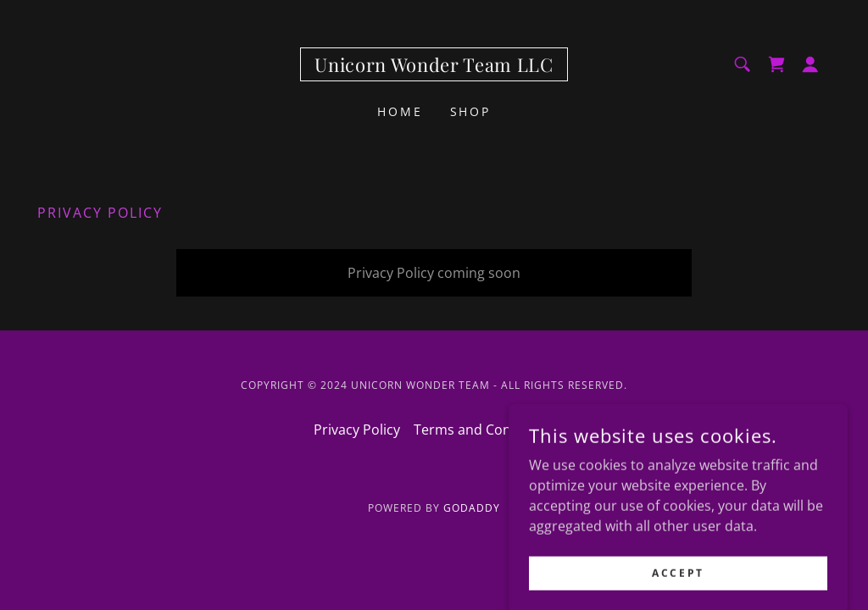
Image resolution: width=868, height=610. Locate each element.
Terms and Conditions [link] (484, 430)
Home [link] (400, 111)
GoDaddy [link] (472, 508)
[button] (810, 64)
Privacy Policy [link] (357, 430)
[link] (434, 67)
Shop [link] (471, 111)
